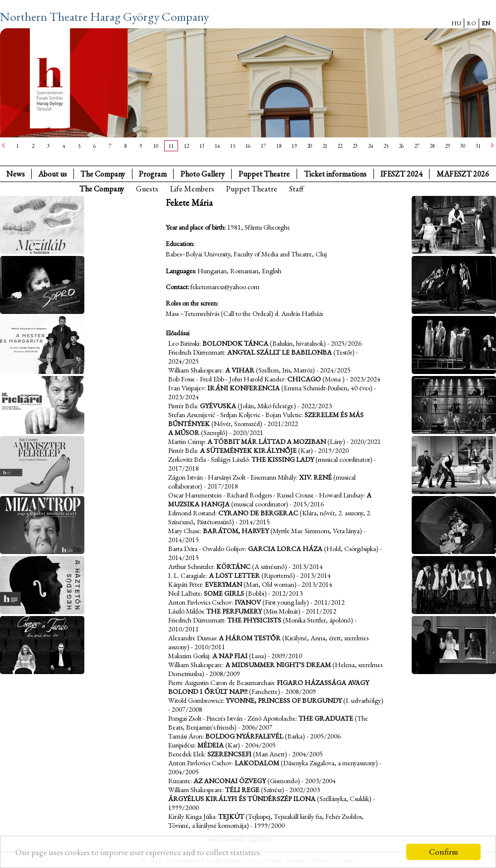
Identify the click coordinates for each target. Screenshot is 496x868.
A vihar (240, 370)
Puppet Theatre (252, 189)
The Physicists (254, 620)
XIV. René (315, 477)
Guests (147, 189)
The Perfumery (234, 611)
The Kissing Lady (283, 459)
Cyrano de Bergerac (258, 513)
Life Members (192, 189)
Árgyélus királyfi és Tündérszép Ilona (242, 799)
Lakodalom (257, 763)
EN (486, 23)
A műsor (184, 433)
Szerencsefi (229, 754)
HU (456, 23)
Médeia (211, 745)
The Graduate (326, 718)
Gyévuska (218, 406)
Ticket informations (335, 174)
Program (153, 174)
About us (53, 174)
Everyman (223, 584)
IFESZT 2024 (402, 174)
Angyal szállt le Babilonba (279, 352)
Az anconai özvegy (230, 781)
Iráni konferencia (244, 388)
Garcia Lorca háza (285, 549)
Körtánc (233, 566)
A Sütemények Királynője (248, 450)
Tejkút (231, 816)
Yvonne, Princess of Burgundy (284, 700)
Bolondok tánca (235, 343)
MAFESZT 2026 (463, 174)
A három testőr (250, 638)
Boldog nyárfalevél (244, 736)
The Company (103, 174)
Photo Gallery (203, 174)
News (16, 174)
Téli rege (242, 790)
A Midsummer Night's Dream (278, 665)
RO (471, 23)
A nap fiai (230, 656)
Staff (296, 189)
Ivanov (248, 602)
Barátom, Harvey (236, 531)
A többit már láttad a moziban (267, 441)
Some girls (224, 593)
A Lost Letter (234, 575)
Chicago (304, 379)
